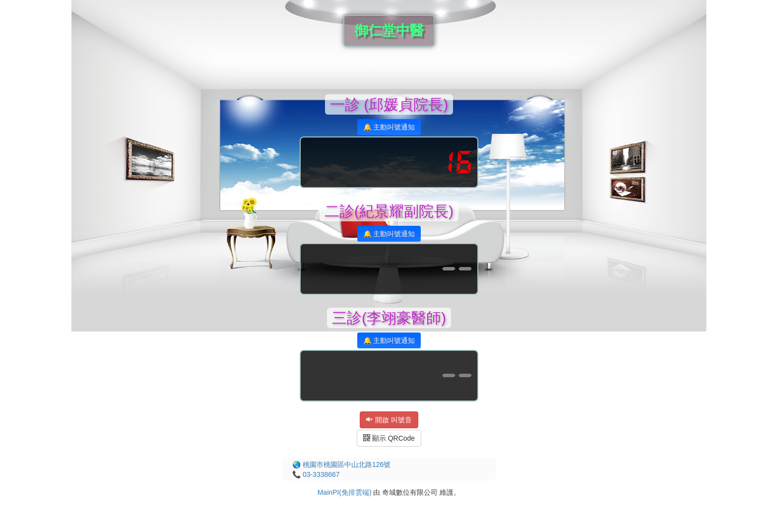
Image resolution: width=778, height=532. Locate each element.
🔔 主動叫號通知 (389, 127)
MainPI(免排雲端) (345, 492)
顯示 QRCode (389, 438)
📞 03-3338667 (316, 474)
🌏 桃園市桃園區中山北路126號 (341, 465)
